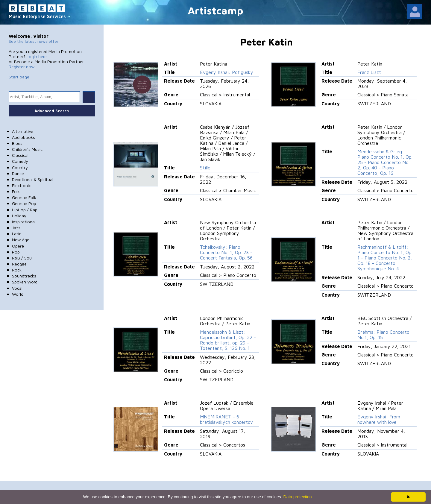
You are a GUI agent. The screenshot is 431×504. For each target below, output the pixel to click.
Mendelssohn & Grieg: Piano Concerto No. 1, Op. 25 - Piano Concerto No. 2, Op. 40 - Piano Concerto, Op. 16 (385, 162)
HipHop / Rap (25, 210)
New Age (21, 240)
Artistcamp (215, 10)
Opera (18, 246)
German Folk (24, 197)
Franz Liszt (369, 72)
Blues (17, 143)
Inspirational (24, 222)
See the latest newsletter (34, 41)
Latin (17, 234)
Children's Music (27, 149)
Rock (17, 270)
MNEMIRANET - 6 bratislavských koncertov (226, 419)
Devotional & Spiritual (33, 179)
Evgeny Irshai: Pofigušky (227, 72)
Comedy (20, 161)
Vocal (17, 288)
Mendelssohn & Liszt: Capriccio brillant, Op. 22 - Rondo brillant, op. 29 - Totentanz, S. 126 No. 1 (228, 340)
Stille (205, 168)
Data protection (298, 497)
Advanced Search (52, 111)
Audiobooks (23, 137)
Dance (18, 173)
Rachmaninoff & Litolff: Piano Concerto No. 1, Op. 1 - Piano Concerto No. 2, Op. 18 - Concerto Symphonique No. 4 (385, 258)
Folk (16, 191)
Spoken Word (25, 282)
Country (20, 167)
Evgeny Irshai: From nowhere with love (379, 419)
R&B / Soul (22, 258)
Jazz (16, 228)
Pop (16, 252)
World (18, 294)
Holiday (19, 216)
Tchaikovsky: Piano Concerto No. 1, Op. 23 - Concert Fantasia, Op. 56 (226, 252)
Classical (20, 155)
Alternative (23, 131)
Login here (37, 56)
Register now (22, 67)
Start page (19, 77)
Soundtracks (24, 276)
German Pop (24, 203)
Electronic (21, 185)
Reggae (19, 264)
